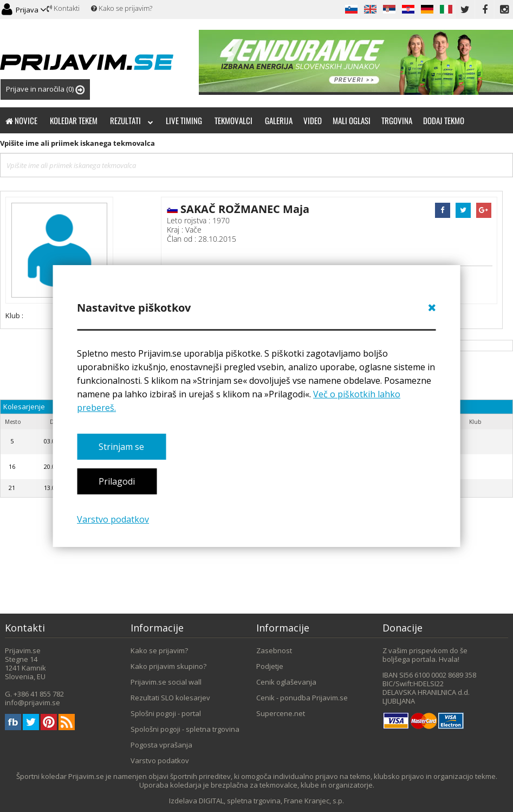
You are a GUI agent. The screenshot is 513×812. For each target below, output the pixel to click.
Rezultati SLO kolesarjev (170, 698)
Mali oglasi (352, 120)
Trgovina (397, 120)
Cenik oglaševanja (286, 682)
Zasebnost (274, 650)
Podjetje (270, 666)
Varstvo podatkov (113, 519)
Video (313, 120)
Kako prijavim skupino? (168, 666)
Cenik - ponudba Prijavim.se (302, 698)
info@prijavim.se (33, 703)
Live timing (184, 120)
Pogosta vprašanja (161, 745)
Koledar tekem (74, 120)
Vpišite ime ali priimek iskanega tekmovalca (77, 143)
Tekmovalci (233, 120)
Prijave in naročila (45, 89)
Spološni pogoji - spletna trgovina (185, 729)
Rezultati (132, 120)
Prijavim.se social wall (166, 682)
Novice (21, 120)
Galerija (279, 120)
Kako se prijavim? (122, 8)
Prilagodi (117, 482)
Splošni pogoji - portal (166, 713)
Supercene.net (281, 713)
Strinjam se (121, 447)
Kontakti (63, 8)
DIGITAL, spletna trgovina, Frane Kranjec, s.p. (271, 801)
